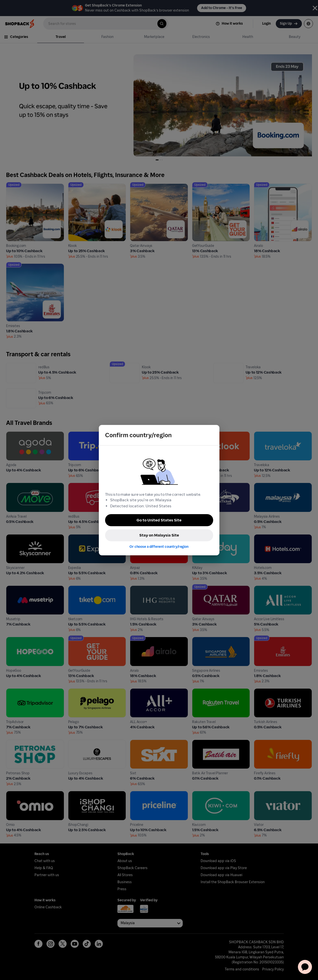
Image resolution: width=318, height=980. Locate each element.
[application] (305, 967)
